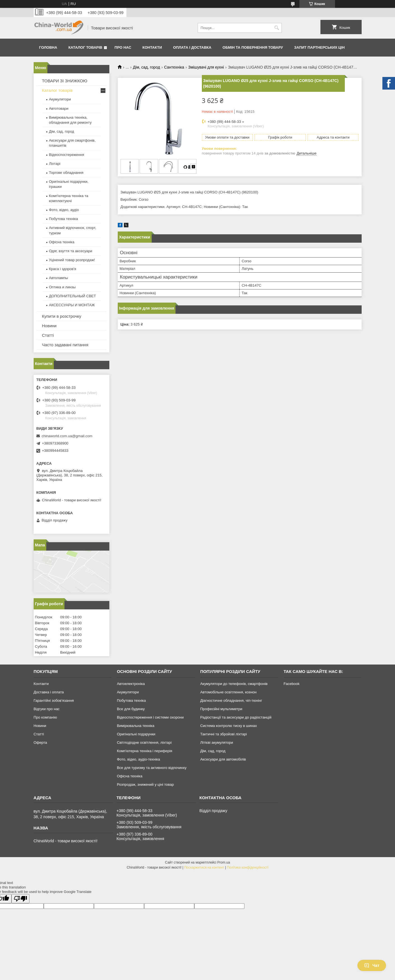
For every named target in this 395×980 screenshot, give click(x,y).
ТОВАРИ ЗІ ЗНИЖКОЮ (65, 81)
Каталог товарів (85, 47)
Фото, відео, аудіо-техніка (138, 759)
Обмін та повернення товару (253, 47)
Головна (48, 47)
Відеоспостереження (67, 155)
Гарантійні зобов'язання (54, 700)
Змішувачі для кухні (206, 67)
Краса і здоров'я (63, 269)
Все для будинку (131, 709)
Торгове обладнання (66, 173)
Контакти (152, 47)
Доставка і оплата (49, 692)
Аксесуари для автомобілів (223, 759)
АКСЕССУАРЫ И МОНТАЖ (72, 305)
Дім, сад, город (146, 67)
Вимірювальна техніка (136, 726)
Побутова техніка (63, 219)
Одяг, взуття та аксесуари (71, 251)
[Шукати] (277, 28)
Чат (372, 965)
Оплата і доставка (192, 47)
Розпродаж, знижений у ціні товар (145, 784)
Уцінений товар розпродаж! (72, 260)
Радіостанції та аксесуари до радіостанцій (236, 717)
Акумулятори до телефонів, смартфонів (234, 684)
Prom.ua (224, 862)
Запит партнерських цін (319, 47)
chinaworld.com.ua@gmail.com (67, 436)
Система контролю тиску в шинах (228, 726)
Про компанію (45, 717)
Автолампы (59, 278)
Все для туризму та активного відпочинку (152, 768)
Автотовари (59, 108)
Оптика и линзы (62, 287)
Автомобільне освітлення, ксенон (228, 692)
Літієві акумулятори (217, 742)
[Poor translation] (20, 899)
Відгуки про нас (47, 709)
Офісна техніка (62, 242)
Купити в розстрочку (62, 316)
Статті (48, 335)
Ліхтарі (55, 164)
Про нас (123, 47)
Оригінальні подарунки (136, 734)
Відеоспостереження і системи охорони (150, 717)
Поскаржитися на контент (204, 867)
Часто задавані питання (65, 345)
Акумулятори (60, 99)
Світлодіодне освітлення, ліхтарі (144, 742)
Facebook (291, 684)
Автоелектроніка (131, 684)
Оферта (40, 742)
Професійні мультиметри (221, 709)
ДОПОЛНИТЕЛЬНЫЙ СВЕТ (73, 296)
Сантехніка (174, 67)
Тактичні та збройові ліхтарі (223, 734)
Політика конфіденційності (248, 867)
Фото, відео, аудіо (64, 210)
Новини (49, 326)
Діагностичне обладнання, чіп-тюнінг (231, 700)
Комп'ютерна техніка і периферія (145, 751)
